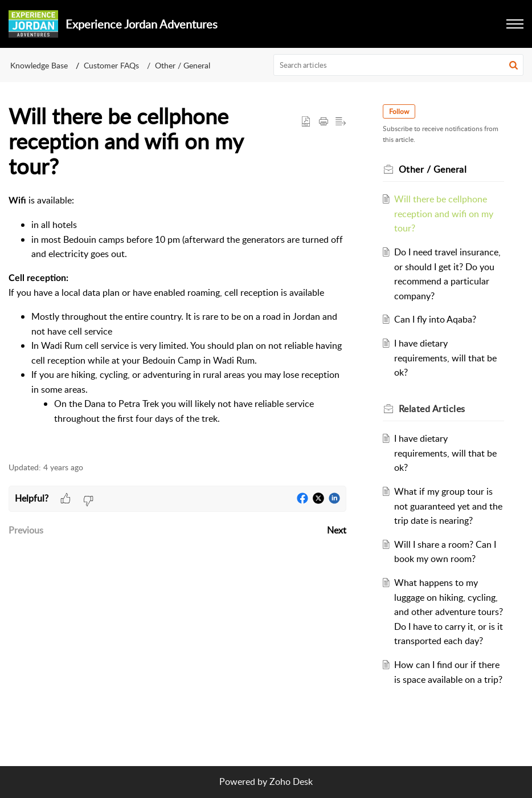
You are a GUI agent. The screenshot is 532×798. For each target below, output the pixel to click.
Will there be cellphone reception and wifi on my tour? (444, 213)
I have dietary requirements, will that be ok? (445, 358)
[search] (399, 65)
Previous (26, 530)
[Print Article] (324, 122)
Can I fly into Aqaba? (435, 319)
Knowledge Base (39, 65)
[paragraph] (177, 321)
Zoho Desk (291, 781)
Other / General (183, 65)
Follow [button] (399, 111)
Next (337, 530)
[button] (513, 65)
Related (432, 409)
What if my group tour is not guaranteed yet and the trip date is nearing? (448, 506)
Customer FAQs (111, 65)
